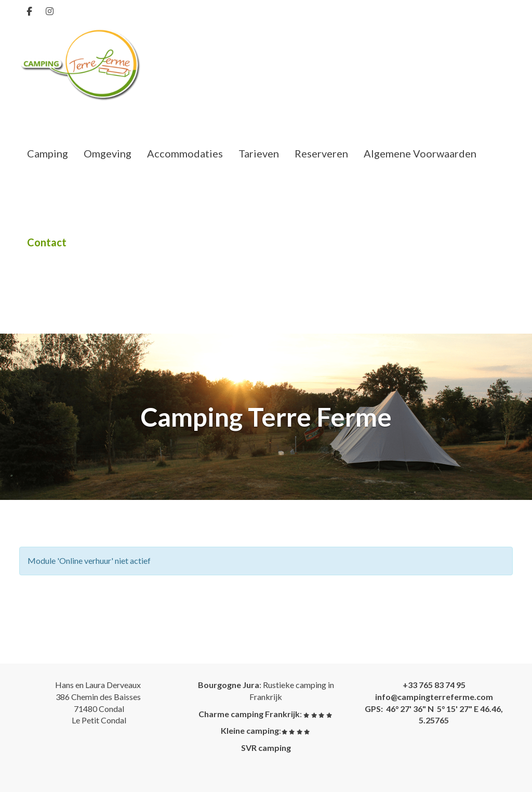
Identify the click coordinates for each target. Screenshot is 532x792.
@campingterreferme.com (434, 697)
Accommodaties (185, 153)
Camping (48, 153)
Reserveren (321, 153)
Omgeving (108, 153)
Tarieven (259, 153)
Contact (47, 242)
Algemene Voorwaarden (420, 153)
